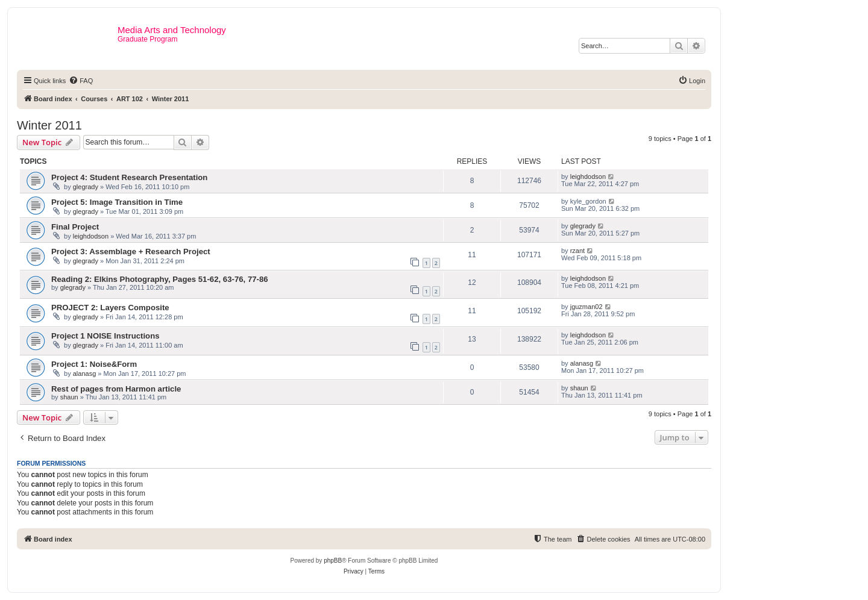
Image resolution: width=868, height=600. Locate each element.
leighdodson (588, 177)
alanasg (85, 373)
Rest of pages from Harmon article (116, 389)
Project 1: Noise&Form (94, 364)
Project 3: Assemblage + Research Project (131, 252)
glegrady (86, 187)
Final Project (75, 227)
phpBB (333, 561)
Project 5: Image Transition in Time (117, 202)
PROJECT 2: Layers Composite (110, 308)
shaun (69, 397)
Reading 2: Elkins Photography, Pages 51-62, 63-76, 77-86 (160, 279)
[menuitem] (81, 81)
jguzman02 (587, 307)
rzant (577, 251)
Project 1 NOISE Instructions (105, 336)
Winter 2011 (49, 125)
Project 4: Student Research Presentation (129, 177)
